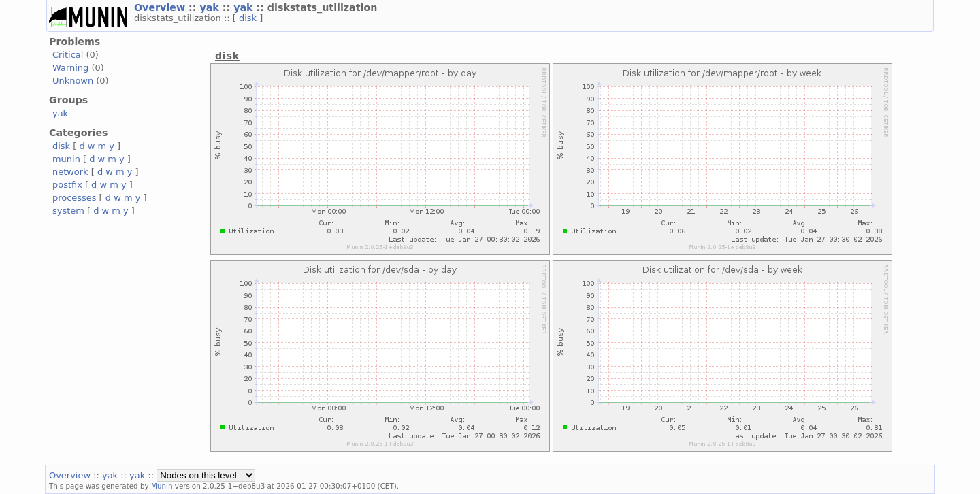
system (68, 211)
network (70, 172)
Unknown (73, 81)
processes (75, 198)
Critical (68, 55)
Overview (161, 7)
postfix (67, 185)
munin (66, 159)
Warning (70, 68)
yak (211, 7)
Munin (162, 486)
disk (249, 18)
